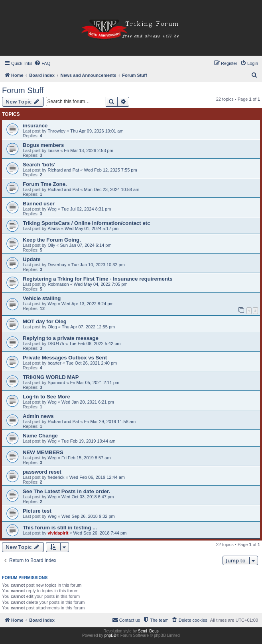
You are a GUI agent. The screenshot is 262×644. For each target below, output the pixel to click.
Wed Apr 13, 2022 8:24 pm (88, 304)
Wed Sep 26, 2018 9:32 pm (88, 516)
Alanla (54, 228)
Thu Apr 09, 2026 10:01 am (97, 131)
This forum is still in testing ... (60, 528)
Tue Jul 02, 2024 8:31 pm (86, 209)
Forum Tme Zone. (45, 184)
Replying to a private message (61, 338)
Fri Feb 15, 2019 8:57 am (86, 458)
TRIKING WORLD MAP (51, 377)
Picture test (37, 511)
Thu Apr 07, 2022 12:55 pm (88, 327)
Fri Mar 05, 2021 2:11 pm (95, 382)
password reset (42, 472)
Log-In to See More (46, 397)
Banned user (39, 204)
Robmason (58, 284)
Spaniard (56, 382)
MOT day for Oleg (45, 321)
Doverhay (57, 265)
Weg (52, 209)
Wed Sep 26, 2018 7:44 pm (100, 533)
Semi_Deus (148, 631)
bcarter (54, 363)
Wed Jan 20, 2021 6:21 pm (88, 402)
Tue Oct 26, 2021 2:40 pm (92, 363)
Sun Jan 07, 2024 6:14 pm (86, 245)
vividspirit (58, 533)
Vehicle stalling (42, 298)
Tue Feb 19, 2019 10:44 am (88, 441)
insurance (35, 126)
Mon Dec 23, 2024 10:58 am (112, 189)
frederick (56, 477)
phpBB (110, 635)
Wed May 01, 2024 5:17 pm (92, 228)
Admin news (38, 416)
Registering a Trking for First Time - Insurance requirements (98, 279)
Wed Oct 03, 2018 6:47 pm (88, 497)
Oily (51, 245)
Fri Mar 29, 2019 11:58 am (110, 422)
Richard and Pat (63, 170)
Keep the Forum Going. (52, 240)
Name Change (40, 436)
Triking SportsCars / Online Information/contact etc (86, 223)
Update (32, 259)
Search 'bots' (39, 165)
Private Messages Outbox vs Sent (65, 358)
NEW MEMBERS (43, 452)
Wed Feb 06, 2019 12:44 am (97, 477)
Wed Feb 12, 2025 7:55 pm (111, 170)
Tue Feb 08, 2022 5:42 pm (95, 343)
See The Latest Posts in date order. (66, 491)
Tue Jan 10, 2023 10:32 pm (98, 265)
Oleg (52, 327)
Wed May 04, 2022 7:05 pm (101, 284)
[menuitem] (42, 63)
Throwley (56, 131)
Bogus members (43, 145)
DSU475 (56, 343)
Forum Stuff (23, 90)
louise (53, 150)
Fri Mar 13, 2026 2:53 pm (89, 150)
